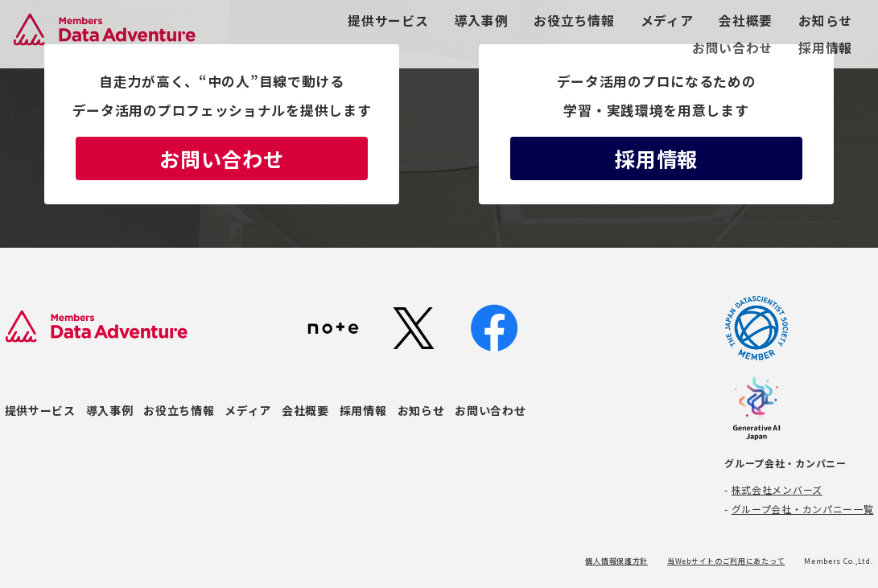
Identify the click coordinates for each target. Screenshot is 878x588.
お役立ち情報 (574, 21)
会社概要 (746, 21)
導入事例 (482, 21)
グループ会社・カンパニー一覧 (803, 509)
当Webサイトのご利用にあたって (726, 561)
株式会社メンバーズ (777, 489)
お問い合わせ (732, 48)
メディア (667, 21)
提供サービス (388, 21)
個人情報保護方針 (616, 561)
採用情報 (825, 48)
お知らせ (825, 21)
